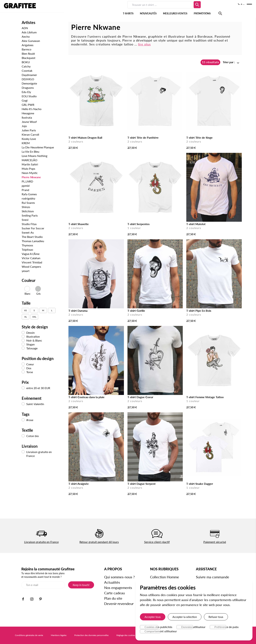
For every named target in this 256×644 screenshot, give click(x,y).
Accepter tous (153, 617)
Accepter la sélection (185, 617)
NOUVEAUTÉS (103, 9)
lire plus (144, 44)
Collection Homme (165, 577)
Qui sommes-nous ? (120, 577)
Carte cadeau (115, 593)
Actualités (112, 582)
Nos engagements (118, 588)
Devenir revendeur (119, 604)
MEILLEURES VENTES (130, 9)
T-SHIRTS (83, 9)
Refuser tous (216, 617)
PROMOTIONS (157, 9)
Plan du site (113, 598)
